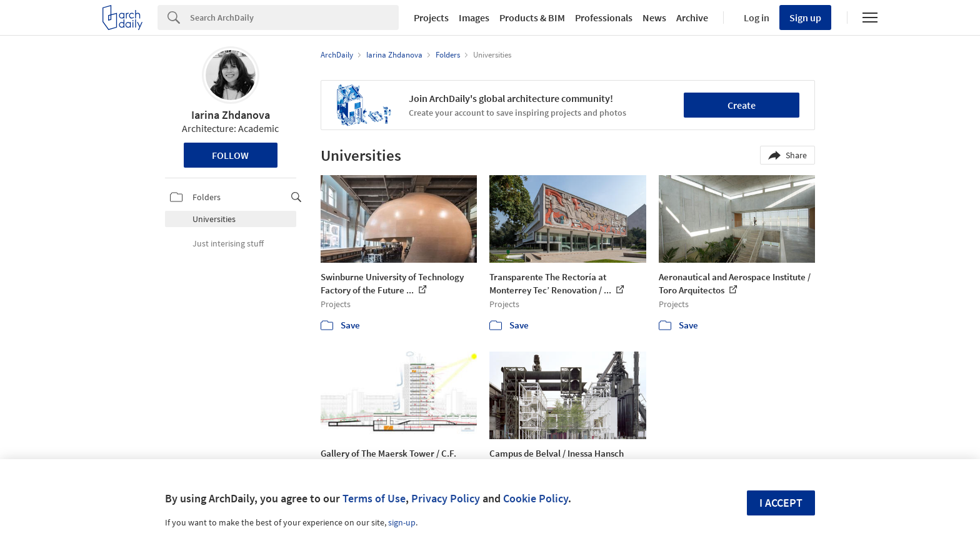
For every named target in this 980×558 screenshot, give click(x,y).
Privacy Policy (446, 498)
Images (474, 18)
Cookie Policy (536, 498)
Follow (230, 155)
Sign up (805, 18)
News (654, 18)
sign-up (402, 522)
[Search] (294, 18)
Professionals (604, 18)
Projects (431, 18)
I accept (781, 503)
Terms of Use (374, 498)
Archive (692, 18)
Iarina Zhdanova (231, 115)
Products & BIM (532, 18)
